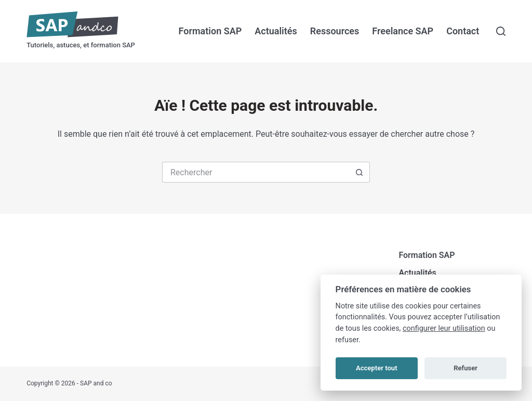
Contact (463, 31)
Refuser (465, 368)
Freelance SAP (403, 31)
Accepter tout (377, 368)
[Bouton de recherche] (360, 172)
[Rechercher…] (256, 172)
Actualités (276, 31)
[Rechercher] (501, 31)
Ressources (335, 31)
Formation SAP (210, 31)
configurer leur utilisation (444, 328)
